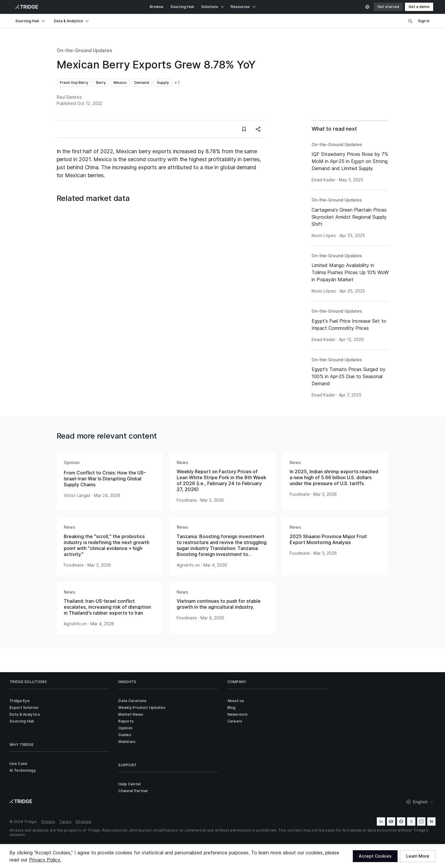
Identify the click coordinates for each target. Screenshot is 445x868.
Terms (65, 822)
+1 (177, 83)
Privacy (48, 822)
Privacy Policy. (45, 860)
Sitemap (83, 822)
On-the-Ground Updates (84, 50)
